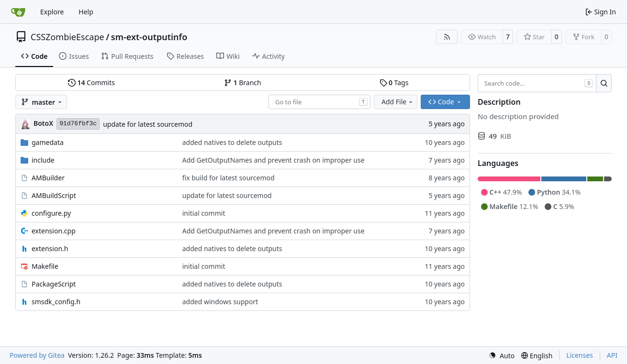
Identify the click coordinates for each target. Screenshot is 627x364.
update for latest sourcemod (148, 124)
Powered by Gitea (37, 355)
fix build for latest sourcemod (229, 178)
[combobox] (319, 102)
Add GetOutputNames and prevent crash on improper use (274, 160)
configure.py (51, 213)
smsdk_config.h (56, 302)
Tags (394, 83)
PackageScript (54, 284)
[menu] (502, 356)
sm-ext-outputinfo (149, 37)
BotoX (43, 123)
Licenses (580, 355)
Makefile (45, 266)
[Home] (18, 12)
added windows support (220, 302)
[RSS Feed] (447, 37)
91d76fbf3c (78, 124)
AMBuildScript (54, 195)
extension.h (50, 248)
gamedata (48, 142)
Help (86, 12)
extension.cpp (54, 231)
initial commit (204, 213)
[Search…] (604, 83)
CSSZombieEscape (67, 37)
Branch (243, 83)
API (612, 355)
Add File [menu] (398, 102)
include (43, 160)
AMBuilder (48, 178)
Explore (52, 12)
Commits (91, 83)
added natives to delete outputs (232, 142)
